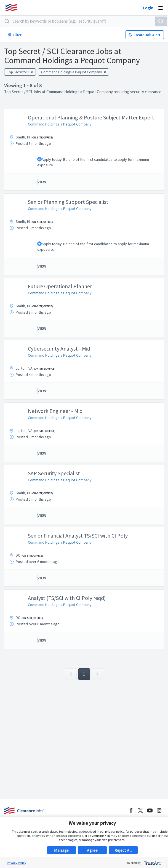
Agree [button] (92, 850)
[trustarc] (152, 863)
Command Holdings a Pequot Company (60, 124)
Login (148, 8)
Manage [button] (61, 850)
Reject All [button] (123, 850)
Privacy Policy (17, 863)
